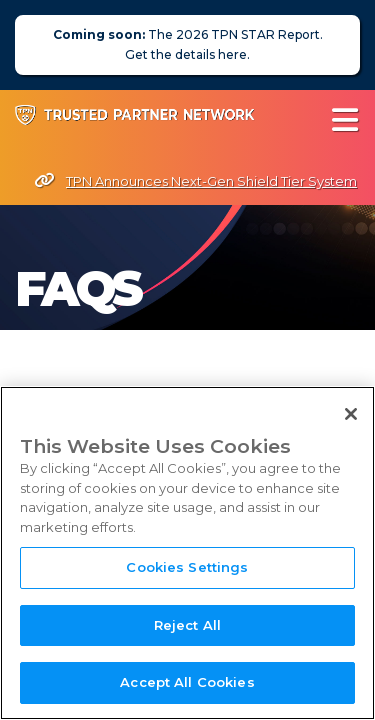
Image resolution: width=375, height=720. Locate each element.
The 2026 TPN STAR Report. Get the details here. (188, 44)
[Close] (351, 415)
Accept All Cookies (187, 684)
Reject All (187, 626)
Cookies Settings (187, 568)
